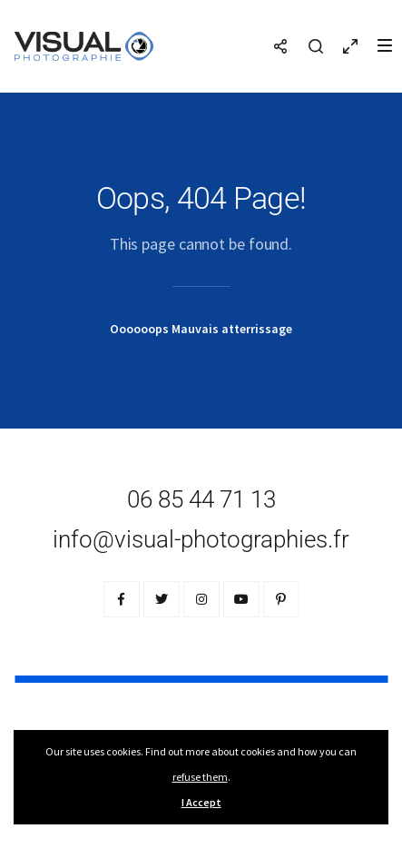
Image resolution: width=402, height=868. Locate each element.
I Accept (201, 802)
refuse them (200, 777)
